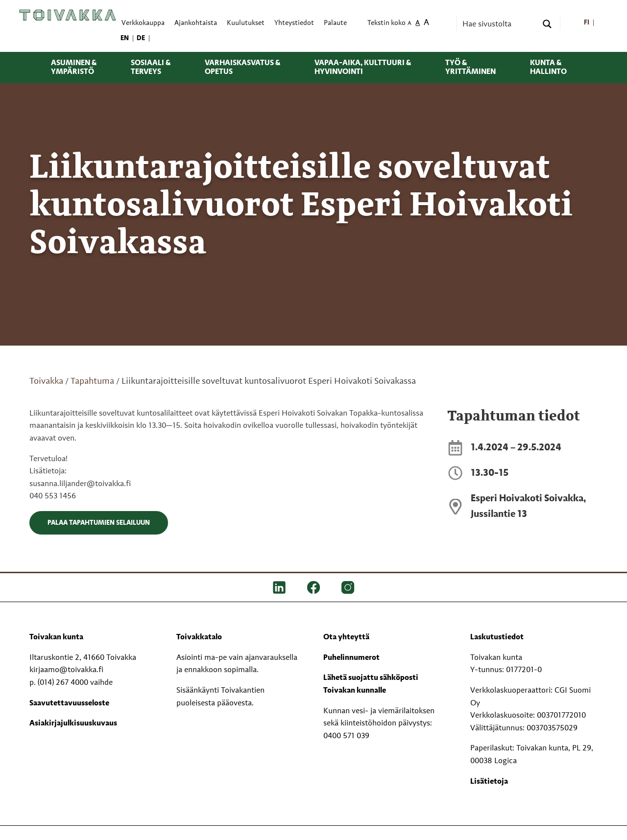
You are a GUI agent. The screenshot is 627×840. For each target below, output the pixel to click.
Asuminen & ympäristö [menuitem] (74, 68)
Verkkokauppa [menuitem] (143, 23)
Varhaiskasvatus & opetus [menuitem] (242, 68)
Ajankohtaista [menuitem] (196, 23)
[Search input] (499, 24)
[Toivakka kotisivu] (68, 15)
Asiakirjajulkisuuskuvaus (73, 723)
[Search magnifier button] (547, 24)
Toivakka (46, 381)
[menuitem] (587, 23)
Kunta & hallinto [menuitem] (548, 68)
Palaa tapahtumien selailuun (99, 523)
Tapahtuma (92, 381)
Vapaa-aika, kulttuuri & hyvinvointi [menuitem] (363, 68)
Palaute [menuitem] (335, 23)
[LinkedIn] (279, 587)
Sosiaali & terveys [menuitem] (151, 68)
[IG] (348, 587)
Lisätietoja (489, 782)
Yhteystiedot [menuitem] (294, 23)
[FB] (313, 587)
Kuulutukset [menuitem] (246, 23)
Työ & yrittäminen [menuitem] (470, 68)
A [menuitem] (410, 24)
